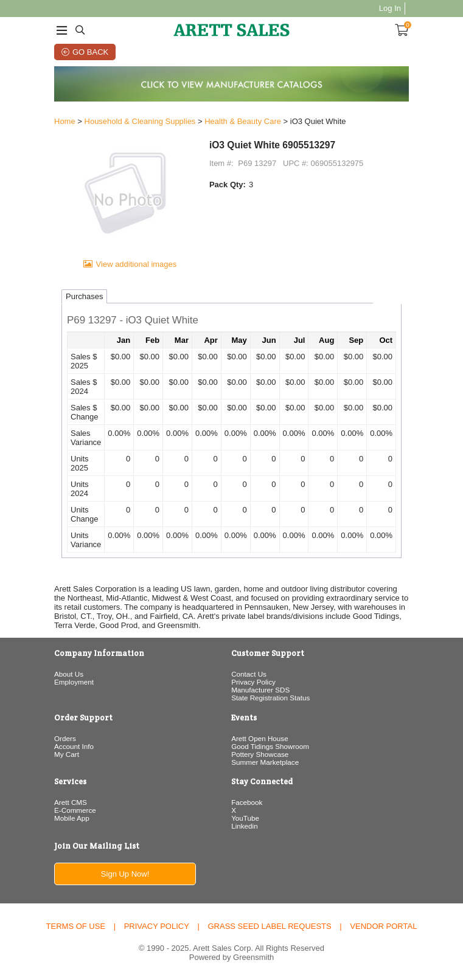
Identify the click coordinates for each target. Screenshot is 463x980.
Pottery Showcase (260, 754)
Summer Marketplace (265, 762)
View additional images (137, 264)
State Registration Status (270, 698)
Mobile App (72, 818)
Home (65, 121)
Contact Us (249, 674)
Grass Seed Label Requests (269, 926)
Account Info (74, 746)
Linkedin (245, 826)
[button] (231, 321)
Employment (74, 682)
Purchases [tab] (84, 296)
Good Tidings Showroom (270, 746)
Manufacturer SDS (260, 690)
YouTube (245, 818)
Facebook (247, 802)
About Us (69, 674)
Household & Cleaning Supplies (140, 121)
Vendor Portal (383, 926)
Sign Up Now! (125, 874)
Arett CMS (71, 802)
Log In (390, 8)
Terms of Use (76, 926)
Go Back (90, 52)
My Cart (67, 754)
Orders (65, 738)
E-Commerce (75, 810)
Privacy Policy (253, 682)
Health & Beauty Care (243, 121)
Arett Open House (260, 738)
